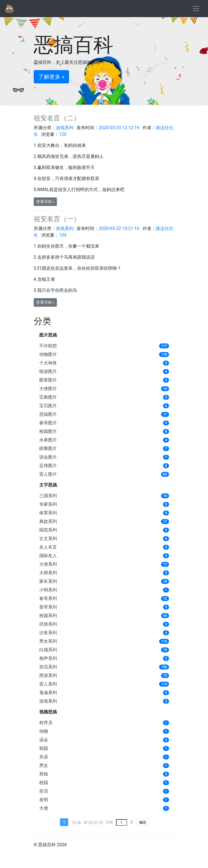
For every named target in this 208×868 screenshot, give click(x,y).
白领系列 (48, 650)
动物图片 (48, 354)
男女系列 (48, 641)
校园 (44, 748)
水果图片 (48, 440)
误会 (44, 740)
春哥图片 (48, 423)
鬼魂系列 (48, 693)
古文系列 (48, 538)
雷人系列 (48, 684)
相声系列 (48, 658)
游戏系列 (48, 701)
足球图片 (48, 466)
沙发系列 (48, 633)
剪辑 (44, 774)
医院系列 (48, 530)
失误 (44, 757)
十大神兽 (48, 363)
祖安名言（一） (57, 219)
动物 (44, 731)
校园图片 (48, 431)
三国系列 (48, 496)
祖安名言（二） (57, 118)
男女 (44, 765)
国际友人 (48, 556)
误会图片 (48, 457)
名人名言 (48, 547)
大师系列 (48, 573)
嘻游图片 (48, 371)
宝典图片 (48, 397)
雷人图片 (48, 474)
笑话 (44, 791)
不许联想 (48, 346)
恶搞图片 (48, 414)
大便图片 (48, 389)
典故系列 (48, 521)
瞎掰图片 (48, 448)
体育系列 (48, 513)
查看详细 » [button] (45, 202)
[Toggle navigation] (196, 9)
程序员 (46, 723)
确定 (143, 822)
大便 (44, 808)
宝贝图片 (48, 406)
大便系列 (48, 564)
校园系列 (48, 616)
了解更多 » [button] (51, 77)
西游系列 (48, 675)
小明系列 (48, 590)
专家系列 (48, 504)
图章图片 (48, 380)
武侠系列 (48, 624)
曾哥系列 (48, 607)
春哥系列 (48, 598)
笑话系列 (48, 667)
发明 (44, 800)
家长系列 (48, 581)
